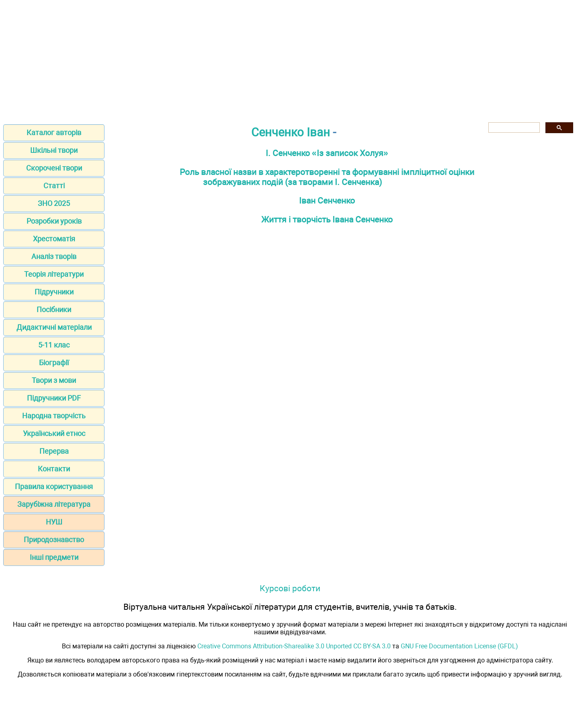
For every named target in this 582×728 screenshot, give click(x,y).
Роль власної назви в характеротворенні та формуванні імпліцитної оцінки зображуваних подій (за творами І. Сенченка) (327, 177)
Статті (54, 186)
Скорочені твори (54, 168)
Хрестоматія (54, 239)
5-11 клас (54, 345)
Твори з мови (54, 380)
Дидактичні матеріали (54, 327)
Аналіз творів (54, 256)
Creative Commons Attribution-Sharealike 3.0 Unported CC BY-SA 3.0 (294, 646)
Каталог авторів (54, 133)
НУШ (54, 522)
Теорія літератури (54, 274)
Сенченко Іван (291, 132)
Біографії (54, 363)
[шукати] (513, 128)
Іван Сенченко (327, 201)
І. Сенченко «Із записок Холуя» (327, 153)
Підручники (54, 292)
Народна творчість (54, 416)
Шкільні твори (54, 150)
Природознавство (54, 540)
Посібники (54, 310)
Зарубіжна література (54, 504)
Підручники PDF (54, 398)
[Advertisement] (291, 60)
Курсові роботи (290, 588)
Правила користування (54, 486)
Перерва (54, 451)
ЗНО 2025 (54, 203)
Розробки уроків (54, 221)
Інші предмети (54, 557)
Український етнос (54, 433)
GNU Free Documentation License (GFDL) (459, 646)
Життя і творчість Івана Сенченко (327, 219)
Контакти (54, 469)
